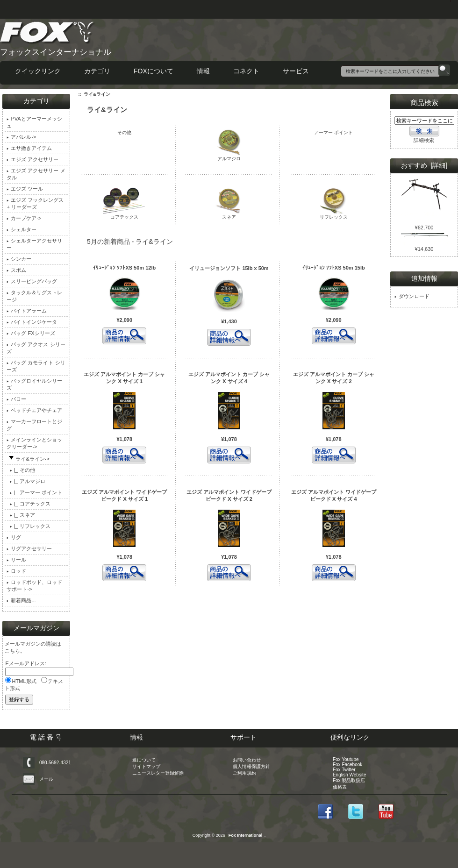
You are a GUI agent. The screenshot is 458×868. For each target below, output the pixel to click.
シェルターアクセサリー (34, 244)
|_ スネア (21, 515)
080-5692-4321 (55, 763)
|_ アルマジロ (26, 481)
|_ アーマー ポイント (34, 492)
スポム (16, 270)
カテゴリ (97, 71)
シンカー (19, 259)
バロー (16, 399)
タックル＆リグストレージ (34, 296)
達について (144, 760)
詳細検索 (424, 140)
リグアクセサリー (29, 548)
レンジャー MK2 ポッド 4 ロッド (424, 215)
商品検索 (424, 103)
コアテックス (124, 215)
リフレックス (334, 215)
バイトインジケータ (32, 322)
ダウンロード (412, 296)
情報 (203, 71)
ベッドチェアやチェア (34, 410)
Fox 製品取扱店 (349, 780)
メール (46, 779)
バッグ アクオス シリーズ (36, 348)
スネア (229, 215)
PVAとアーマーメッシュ (34, 122)
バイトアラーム (27, 311)
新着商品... (21, 600)
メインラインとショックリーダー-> (34, 443)
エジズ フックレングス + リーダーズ (35, 203)
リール (16, 560)
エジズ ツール (25, 189)
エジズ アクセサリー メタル (36, 174)
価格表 (340, 787)
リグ (14, 537)
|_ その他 (21, 470)
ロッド (16, 571)
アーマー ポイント (333, 132)
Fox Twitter (344, 770)
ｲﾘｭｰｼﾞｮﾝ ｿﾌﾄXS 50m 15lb (334, 268)
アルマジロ (229, 156)
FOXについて (154, 71)
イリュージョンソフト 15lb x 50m (229, 268)
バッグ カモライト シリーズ (36, 366)
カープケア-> (24, 218)
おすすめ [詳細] (424, 165)
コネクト (246, 71)
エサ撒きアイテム (29, 148)
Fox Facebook (347, 765)
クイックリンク (38, 71)
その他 (124, 132)
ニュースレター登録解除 (158, 773)
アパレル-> (21, 137)
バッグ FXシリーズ (31, 333)
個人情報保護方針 (251, 766)
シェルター (21, 229)
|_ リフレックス (28, 526)
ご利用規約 (244, 773)
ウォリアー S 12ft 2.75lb (424, 240)
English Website (350, 775)
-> (28, 459)
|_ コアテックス (28, 504)
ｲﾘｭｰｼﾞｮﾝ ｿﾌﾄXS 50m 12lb (124, 268)
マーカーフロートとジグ (34, 425)
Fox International (246, 835)
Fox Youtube (346, 759)
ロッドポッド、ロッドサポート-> (34, 586)
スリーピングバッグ (32, 281)
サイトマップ (146, 766)
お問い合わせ (247, 760)
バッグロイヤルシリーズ (34, 384)
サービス (296, 71)
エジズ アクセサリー (32, 159)
